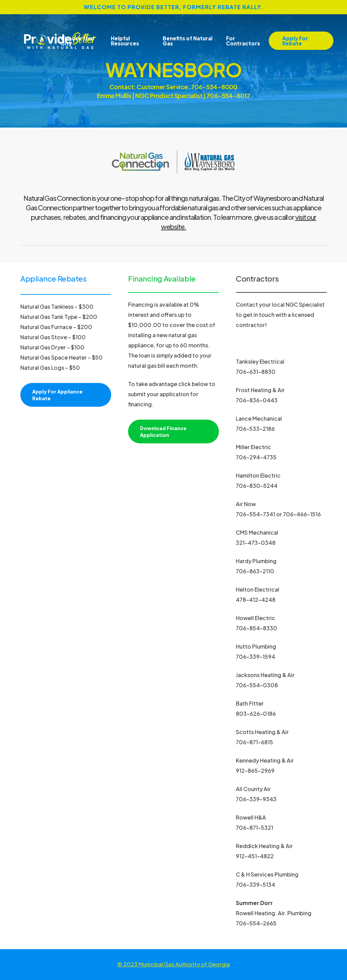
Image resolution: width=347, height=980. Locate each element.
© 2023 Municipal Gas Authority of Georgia (173, 964)
